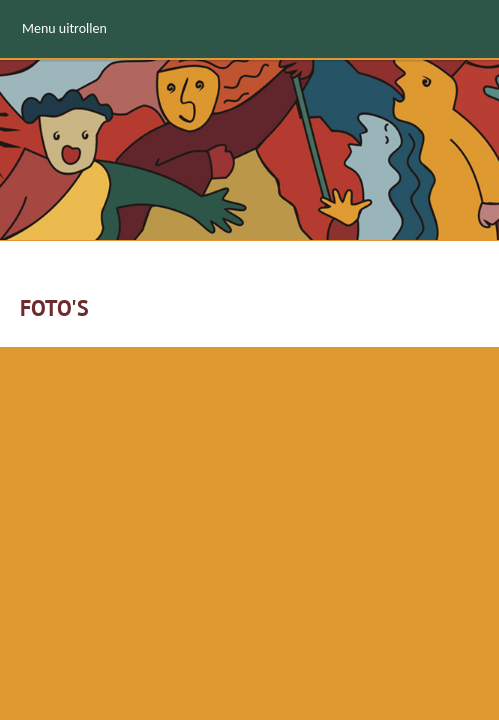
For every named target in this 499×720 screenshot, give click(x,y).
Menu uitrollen (64, 28)
